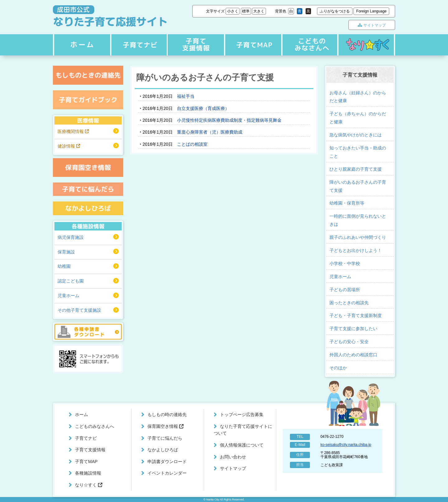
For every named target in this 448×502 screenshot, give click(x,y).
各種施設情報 (88, 473)
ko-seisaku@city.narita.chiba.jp (346, 445)
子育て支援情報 (195, 45)
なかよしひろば (163, 450)
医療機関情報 (73, 131)
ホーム (81, 45)
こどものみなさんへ (309, 45)
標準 (246, 11)
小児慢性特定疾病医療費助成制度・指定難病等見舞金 (229, 120)
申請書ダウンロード (167, 462)
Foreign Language (371, 11)
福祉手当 (186, 96)
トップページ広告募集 (242, 414)
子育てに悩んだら (165, 438)
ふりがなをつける (335, 11)
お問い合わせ (233, 457)
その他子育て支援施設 (79, 310)
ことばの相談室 (192, 144)
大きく (259, 11)
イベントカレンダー (167, 473)
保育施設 (66, 252)
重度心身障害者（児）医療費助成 (210, 132)
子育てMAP (252, 45)
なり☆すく (366, 45)
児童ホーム (68, 296)
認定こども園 (71, 281)
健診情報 (69, 146)
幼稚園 (64, 266)
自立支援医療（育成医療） (203, 108)
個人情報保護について (242, 445)
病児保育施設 (71, 237)
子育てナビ (138, 45)
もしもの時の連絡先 (167, 414)
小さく (233, 11)
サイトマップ (372, 25)
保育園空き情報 (166, 426)
